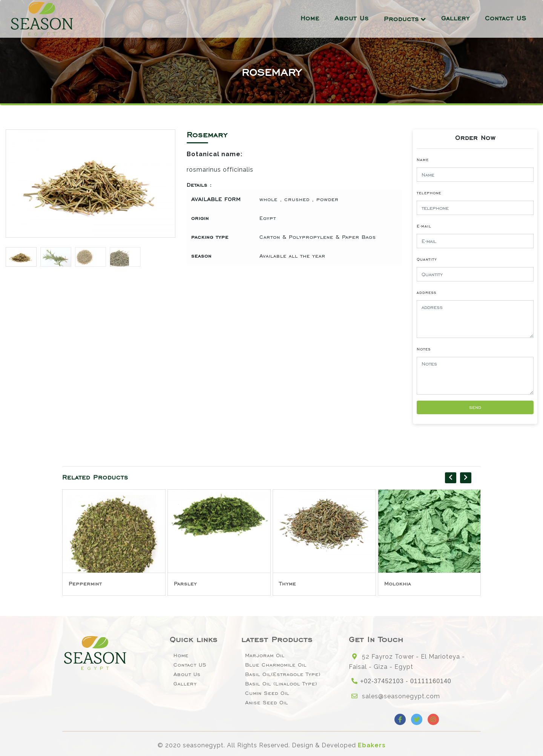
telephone (429, 193)
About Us (352, 18)
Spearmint (84, 584)
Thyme (393, 584)
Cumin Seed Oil (267, 693)
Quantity (427, 259)
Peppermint (190, 584)
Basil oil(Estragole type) (283, 674)
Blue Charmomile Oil (276, 665)
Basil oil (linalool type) (281, 684)
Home (310, 18)
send (475, 407)
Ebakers (372, 745)
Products (401, 19)
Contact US (506, 18)
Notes (424, 349)
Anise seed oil (267, 703)
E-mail (424, 226)
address (426, 292)
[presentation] (451, 478)
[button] (166, 186)
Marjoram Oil (265, 655)
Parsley (291, 584)
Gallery (456, 18)
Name (423, 160)
